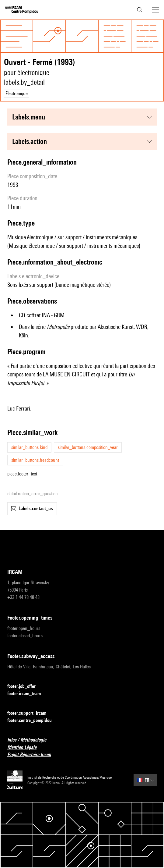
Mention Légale (26, 747)
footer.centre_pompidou (33, 721)
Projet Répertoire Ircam (33, 755)
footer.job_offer (25, 687)
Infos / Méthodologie (30, 740)
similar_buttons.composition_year (88, 447)
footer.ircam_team (28, 694)
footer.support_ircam (30, 713)
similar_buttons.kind (29, 447)
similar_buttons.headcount (35, 460)
